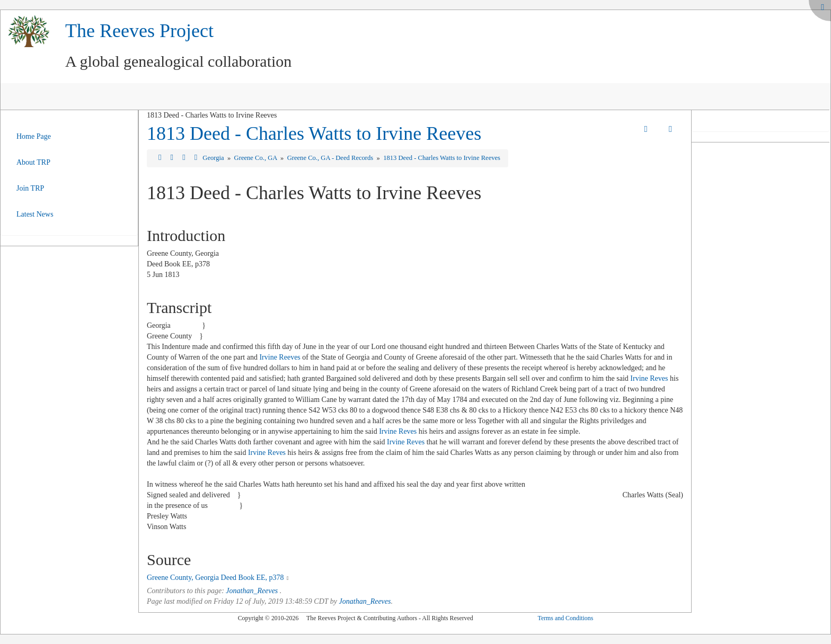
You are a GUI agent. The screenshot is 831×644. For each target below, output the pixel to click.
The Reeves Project (139, 31)
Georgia (214, 158)
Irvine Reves (649, 378)
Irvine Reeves (280, 357)
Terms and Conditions (565, 618)
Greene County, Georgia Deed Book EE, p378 (215, 578)
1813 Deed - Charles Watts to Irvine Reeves (314, 133)
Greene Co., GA (257, 158)
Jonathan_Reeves (252, 591)
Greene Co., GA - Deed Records (331, 158)
